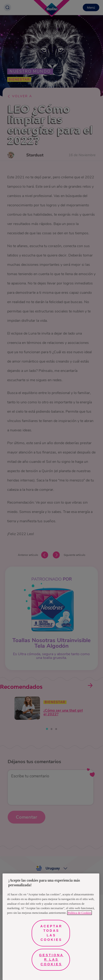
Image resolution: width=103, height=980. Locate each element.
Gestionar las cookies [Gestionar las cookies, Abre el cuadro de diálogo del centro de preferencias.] (51, 960)
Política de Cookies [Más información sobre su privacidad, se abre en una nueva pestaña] (80, 913)
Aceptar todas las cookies (51, 933)
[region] (51, 927)
